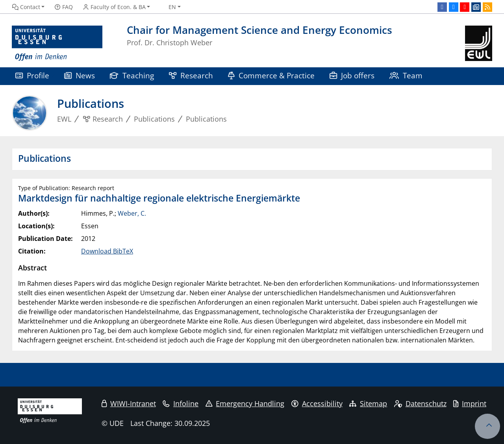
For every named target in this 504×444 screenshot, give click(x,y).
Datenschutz (420, 403)
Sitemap (368, 403)
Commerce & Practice (271, 75)
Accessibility (317, 403)
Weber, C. (132, 213)
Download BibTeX (107, 251)
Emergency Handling (245, 403)
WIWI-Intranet (129, 403)
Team (406, 75)
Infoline (181, 403)
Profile (32, 75)
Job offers (352, 75)
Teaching (132, 75)
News (80, 75)
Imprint (470, 403)
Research (191, 75)
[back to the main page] (479, 43)
